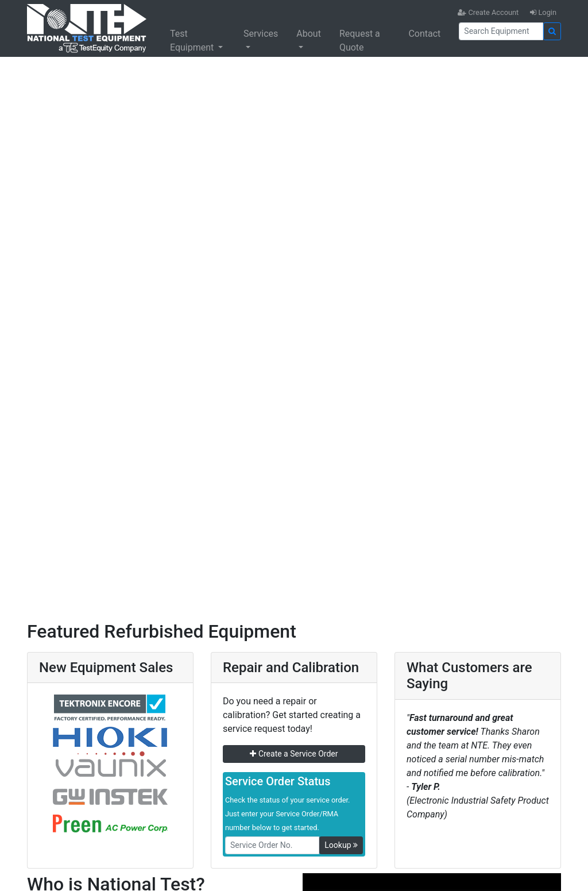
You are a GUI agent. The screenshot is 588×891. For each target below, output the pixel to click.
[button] (44, 322)
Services (261, 34)
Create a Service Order (294, 754)
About (309, 34)
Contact (424, 34)
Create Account (488, 12)
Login (543, 12)
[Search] (501, 31)
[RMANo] (272, 845)
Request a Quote (360, 41)
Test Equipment (193, 41)
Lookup (341, 845)
